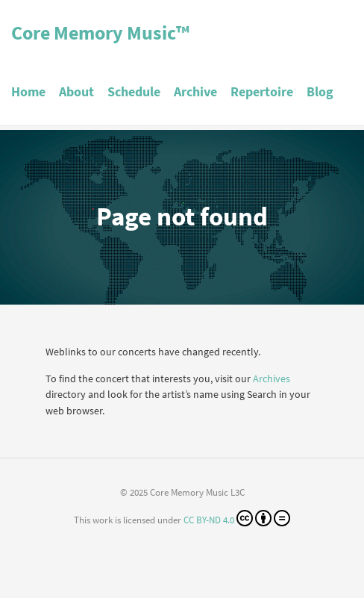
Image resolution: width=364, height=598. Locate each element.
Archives (272, 379)
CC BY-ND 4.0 (237, 518)
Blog (320, 91)
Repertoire (262, 91)
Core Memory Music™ (100, 32)
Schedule (134, 91)
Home (28, 91)
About (76, 91)
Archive (195, 91)
